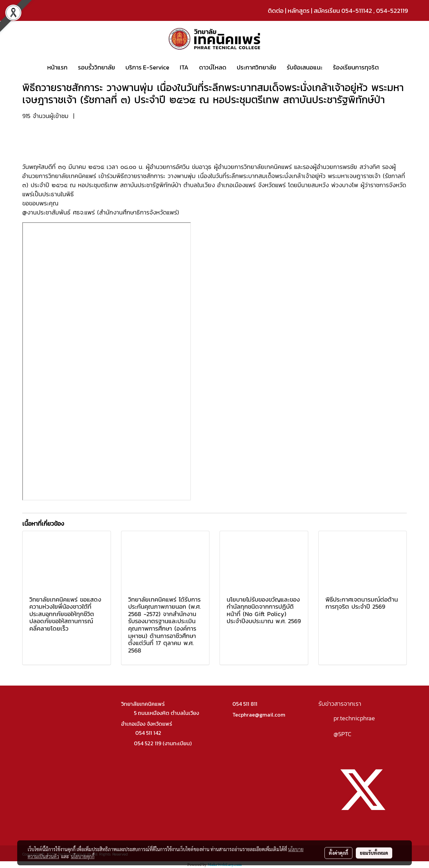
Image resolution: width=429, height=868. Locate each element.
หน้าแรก (57, 67)
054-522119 (392, 11)
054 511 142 (148, 733)
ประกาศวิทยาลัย (256, 67)
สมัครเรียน (327, 11)
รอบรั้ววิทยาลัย (96, 67)
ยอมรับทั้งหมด (374, 853)
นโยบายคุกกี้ (83, 856)
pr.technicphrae (354, 718)
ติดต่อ (276, 11)
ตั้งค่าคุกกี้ (338, 853)
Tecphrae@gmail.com (259, 715)
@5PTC (342, 734)
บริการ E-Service (147, 67)
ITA (184, 67)
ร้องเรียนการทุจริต (356, 67)
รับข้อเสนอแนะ (305, 67)
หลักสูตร (299, 11)
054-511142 (357, 11)
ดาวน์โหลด (213, 67)
